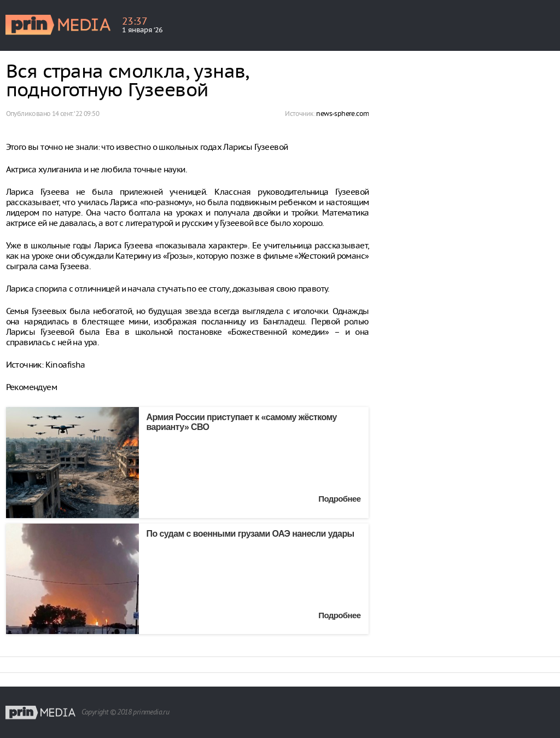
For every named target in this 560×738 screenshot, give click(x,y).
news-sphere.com (342, 114)
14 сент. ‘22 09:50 (75, 114)
